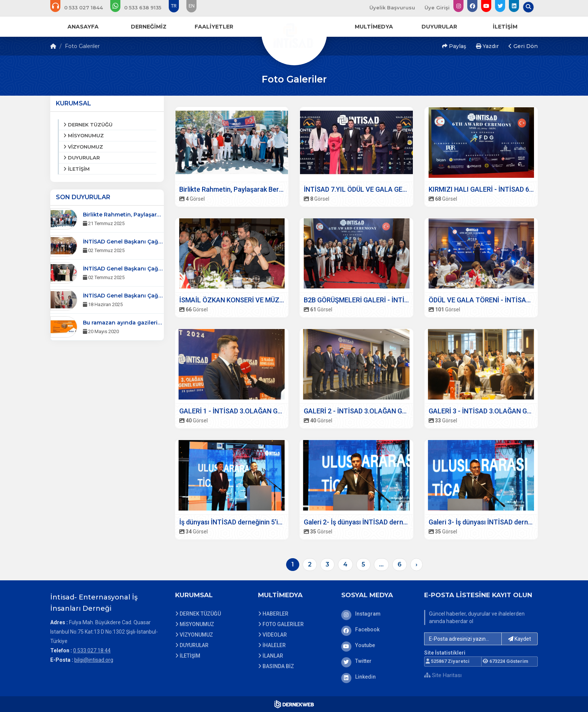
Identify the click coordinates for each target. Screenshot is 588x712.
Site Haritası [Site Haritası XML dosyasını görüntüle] (443, 675)
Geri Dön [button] (523, 46)
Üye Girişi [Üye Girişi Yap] (437, 8)
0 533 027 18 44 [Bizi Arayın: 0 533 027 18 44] (92, 650)
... (381, 564)
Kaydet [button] (520, 639)
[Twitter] (377, 661)
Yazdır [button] (487, 46)
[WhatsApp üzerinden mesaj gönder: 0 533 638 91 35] (141, 8)
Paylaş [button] (454, 46)
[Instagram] (377, 614)
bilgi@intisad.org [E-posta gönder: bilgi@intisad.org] (94, 660)
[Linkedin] (377, 677)
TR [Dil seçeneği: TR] (174, 6)
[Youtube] (377, 645)
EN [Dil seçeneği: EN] (192, 6)
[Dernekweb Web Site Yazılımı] (294, 704)
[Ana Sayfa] (294, 32)
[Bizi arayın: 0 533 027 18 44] (82, 8)
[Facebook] (377, 629)
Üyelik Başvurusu (392, 8)
